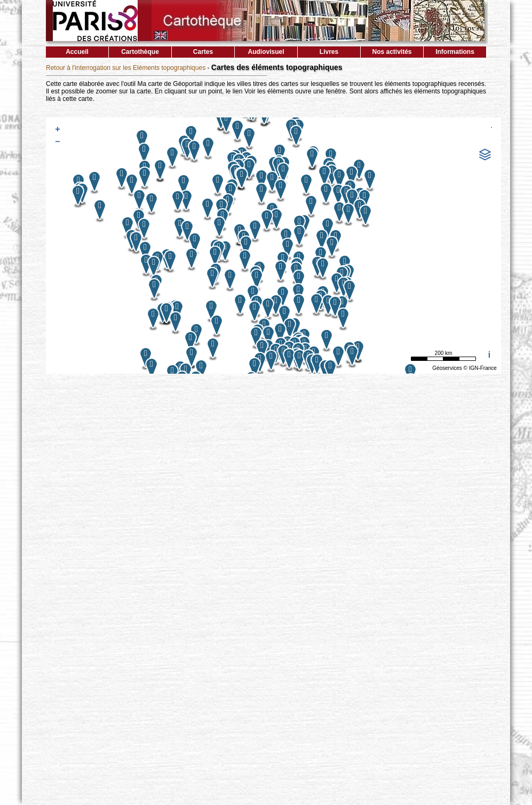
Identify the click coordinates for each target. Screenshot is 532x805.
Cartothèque (140, 52)
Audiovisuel (266, 52)
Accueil (77, 52)
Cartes (203, 52)
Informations (455, 52)
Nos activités (392, 52)
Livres (329, 52)
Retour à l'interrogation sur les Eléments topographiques (126, 68)
